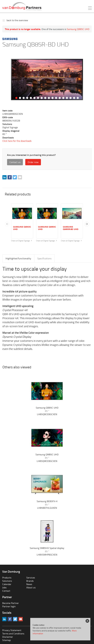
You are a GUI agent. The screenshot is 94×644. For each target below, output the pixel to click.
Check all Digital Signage (22, 241)
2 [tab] (20, 98)
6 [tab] (34, 98)
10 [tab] (49, 98)
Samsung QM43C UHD (22, 228)
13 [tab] (60, 98)
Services (31, 578)
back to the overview (17, 20)
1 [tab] (16, 98)
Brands (30, 581)
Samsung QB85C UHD (78, 29)
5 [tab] (31, 98)
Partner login (9, 606)
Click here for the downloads (17, 141)
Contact (6, 591)
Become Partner (11, 603)
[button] (87, 224)
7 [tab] (38, 98)
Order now (33, 162)
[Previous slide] (7, 224)
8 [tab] (42, 98)
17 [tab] (74, 98)
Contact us (15, 162)
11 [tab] (52, 98)
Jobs (4, 587)
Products (7, 578)
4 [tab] (27, 98)
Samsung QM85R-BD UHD (71, 228)
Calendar (7, 584)
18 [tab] (78, 98)
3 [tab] (24, 98)
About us (31, 587)
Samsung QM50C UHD (47, 228)
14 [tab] (63, 98)
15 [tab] (67, 98)
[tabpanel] (47, 79)
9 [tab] (45, 98)
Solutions (7, 581)
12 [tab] (56, 98)
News (29, 584)
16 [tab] (71, 98)
